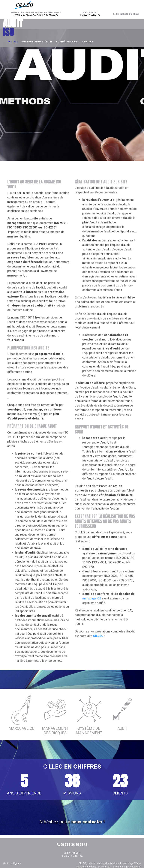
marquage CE (92, 607)
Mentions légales (12, 863)
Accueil (13, 42)
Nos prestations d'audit (37, 42)
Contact (88, 42)
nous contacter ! (88, 822)
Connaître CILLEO (67, 42)
